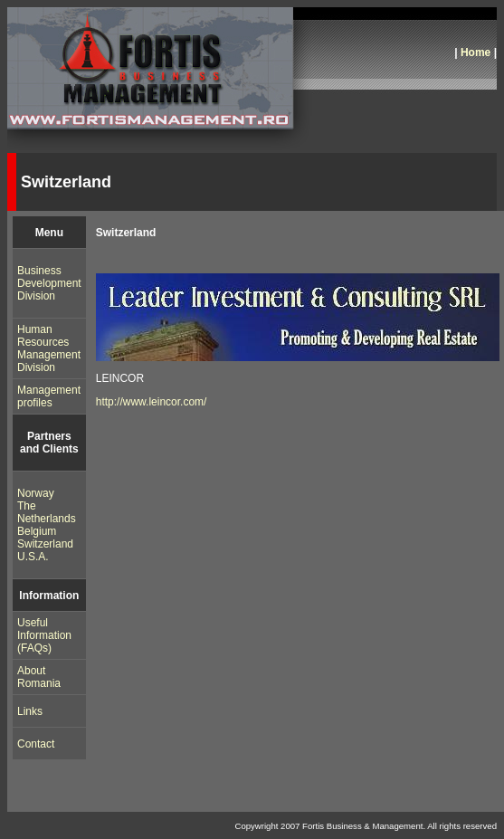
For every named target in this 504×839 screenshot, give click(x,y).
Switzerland (45, 544)
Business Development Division (49, 283)
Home (475, 52)
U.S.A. (33, 557)
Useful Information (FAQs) (44, 635)
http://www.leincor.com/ (152, 402)
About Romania (39, 677)
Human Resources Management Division (49, 348)
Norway (36, 493)
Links (30, 711)
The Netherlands (47, 512)
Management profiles (49, 396)
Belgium (37, 531)
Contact (36, 744)
